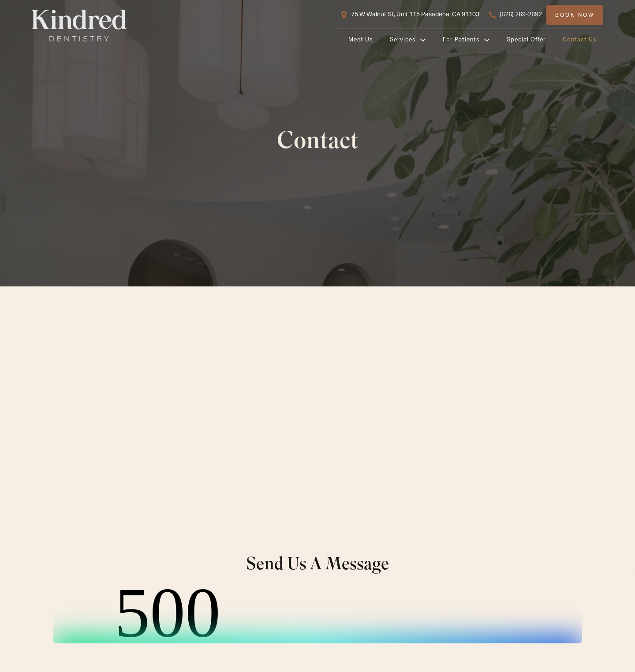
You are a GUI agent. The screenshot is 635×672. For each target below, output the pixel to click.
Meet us (361, 40)
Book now (575, 15)
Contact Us (580, 40)
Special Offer (526, 40)
